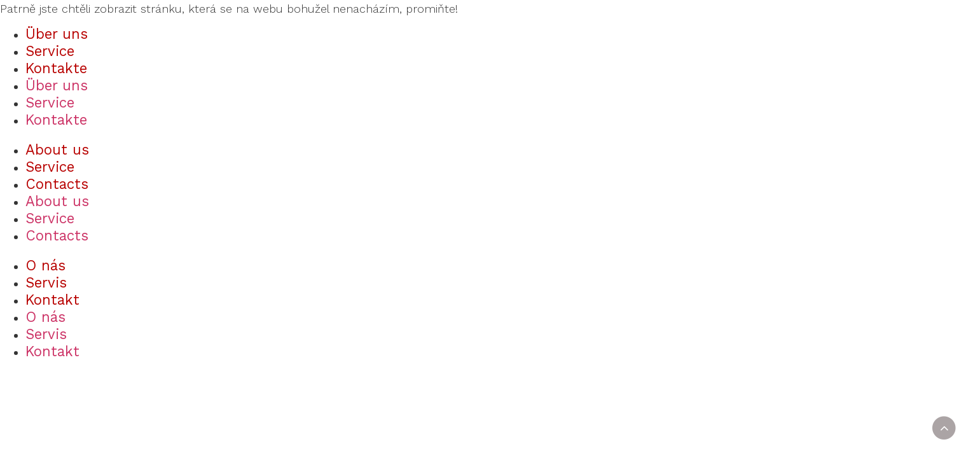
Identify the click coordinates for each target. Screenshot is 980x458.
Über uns (57, 34)
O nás (45, 265)
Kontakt (52, 300)
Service (50, 51)
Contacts (57, 184)
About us (57, 149)
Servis (46, 282)
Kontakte (56, 68)
